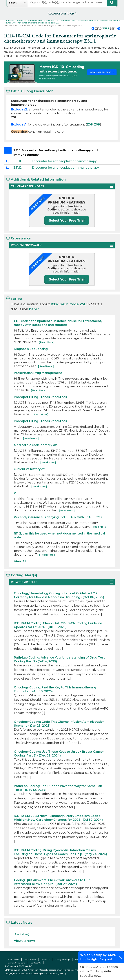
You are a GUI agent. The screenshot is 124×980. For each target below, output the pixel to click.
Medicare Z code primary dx (35, 445)
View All (20, 561)
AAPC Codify (13, 960)
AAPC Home (30, 960)
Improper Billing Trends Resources (40, 397)
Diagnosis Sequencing (31, 349)
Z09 (97, 124)
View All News (25, 941)
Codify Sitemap (63, 960)
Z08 (90, 124)
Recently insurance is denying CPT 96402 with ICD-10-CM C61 (60, 517)
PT (16, 493)
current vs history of (29, 469)
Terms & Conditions (16, 963)
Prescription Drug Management (38, 373)
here (33, 309)
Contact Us (36, 963)
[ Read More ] (47, 342)
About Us (46, 960)
